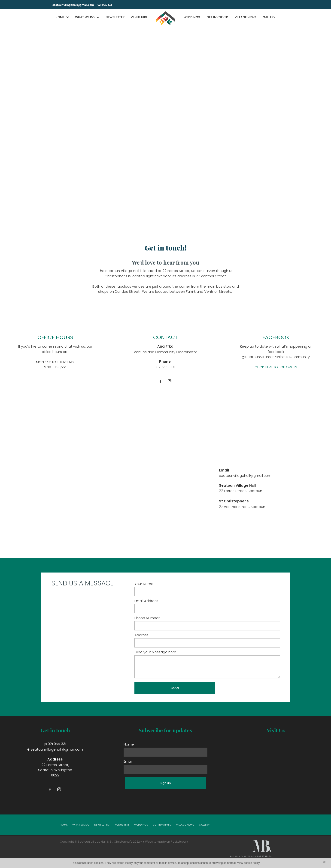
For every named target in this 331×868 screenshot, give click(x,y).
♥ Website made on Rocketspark (165, 842)
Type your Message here (155, 652)
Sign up (165, 783)
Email (128, 762)
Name (129, 745)
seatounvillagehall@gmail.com (73, 5)
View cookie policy (249, 863)
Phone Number (147, 618)
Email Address (146, 601)
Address (141, 635)
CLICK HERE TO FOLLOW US (276, 367)
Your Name (144, 584)
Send (175, 688)
